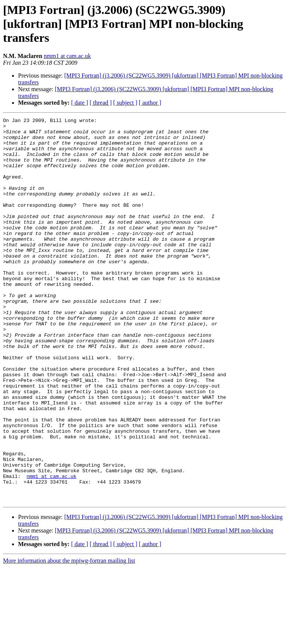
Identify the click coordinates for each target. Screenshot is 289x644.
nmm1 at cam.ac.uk (67, 56)
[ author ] (150, 103)
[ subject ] (125, 103)
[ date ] (80, 103)
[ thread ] (101, 103)
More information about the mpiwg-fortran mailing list (69, 637)
